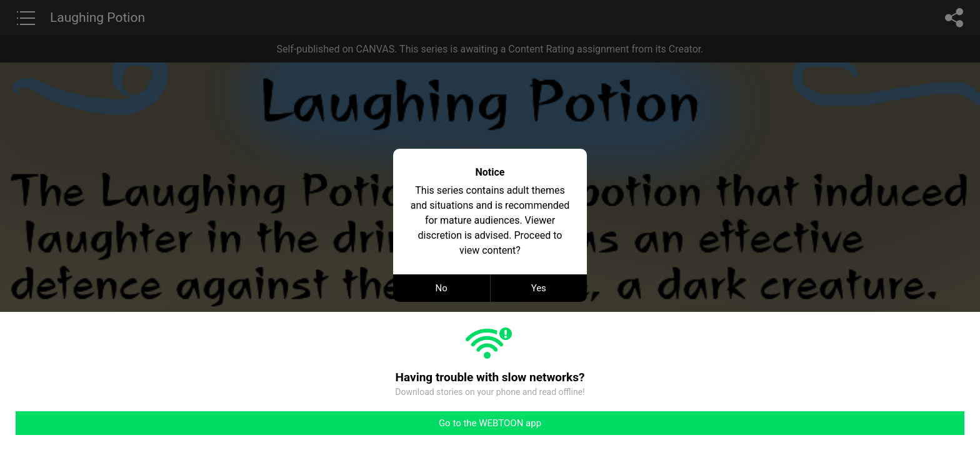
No (442, 288)
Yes (539, 288)
